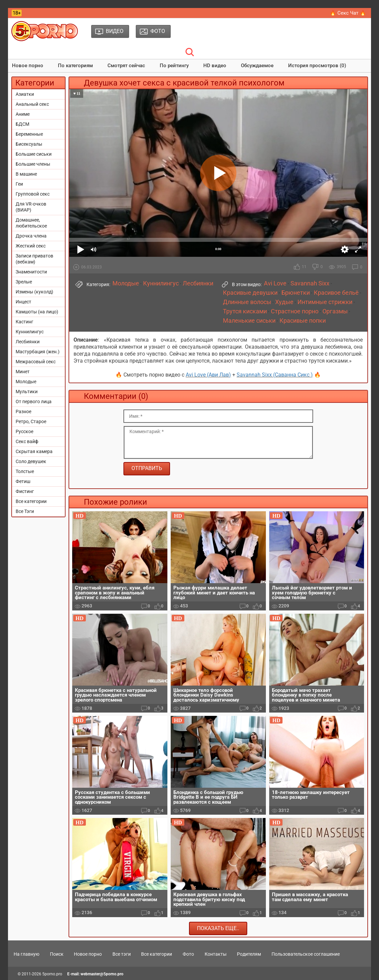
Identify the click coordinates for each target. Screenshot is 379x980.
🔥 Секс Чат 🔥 (348, 13)
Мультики (27, 392)
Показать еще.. (218, 928)
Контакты (216, 954)
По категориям (75, 66)
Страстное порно (295, 311)
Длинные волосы (247, 302)
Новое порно (28, 66)
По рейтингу (174, 66)
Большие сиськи (34, 154)
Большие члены (33, 164)
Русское (24, 431)
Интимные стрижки (325, 302)
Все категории (31, 501)
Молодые (26, 382)
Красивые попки (303, 321)
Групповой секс (33, 194)
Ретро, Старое (31, 421)
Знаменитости (31, 272)
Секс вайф (27, 441)
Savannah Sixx (310, 283)
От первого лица (34, 402)
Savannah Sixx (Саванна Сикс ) (275, 375)
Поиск (57, 954)
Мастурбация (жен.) (38, 352)
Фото (188, 954)
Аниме (23, 114)
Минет (23, 372)
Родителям (249, 954)
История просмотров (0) (317, 66)
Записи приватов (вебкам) (34, 259)
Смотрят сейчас (126, 66)
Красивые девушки (250, 293)
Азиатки (25, 94)
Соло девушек (31, 461)
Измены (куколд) (34, 292)
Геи (19, 184)
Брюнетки (296, 293)
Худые (284, 302)
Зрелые (24, 282)
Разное (23, 411)
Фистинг (25, 491)
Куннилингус (30, 332)
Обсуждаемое (257, 66)
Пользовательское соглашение (306, 954)
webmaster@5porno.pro (102, 974)
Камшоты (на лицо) (37, 312)
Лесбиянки (28, 342)
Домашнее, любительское (31, 223)
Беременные (29, 134)
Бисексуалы (29, 144)
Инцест (23, 302)
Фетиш (23, 481)
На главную (26, 954)
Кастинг (24, 322)
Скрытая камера (34, 451)
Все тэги (122, 954)
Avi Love (275, 283)
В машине (26, 174)
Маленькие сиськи (249, 321)
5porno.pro (52, 974)
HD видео (215, 66)
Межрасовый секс (36, 362)
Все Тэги (25, 511)
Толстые (25, 471)
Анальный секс (32, 104)
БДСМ (22, 124)
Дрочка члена (31, 236)
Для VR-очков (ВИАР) (31, 207)
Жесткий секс (31, 246)
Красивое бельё (336, 293)
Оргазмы (335, 311)
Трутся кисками (245, 311)
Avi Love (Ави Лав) (208, 375)
